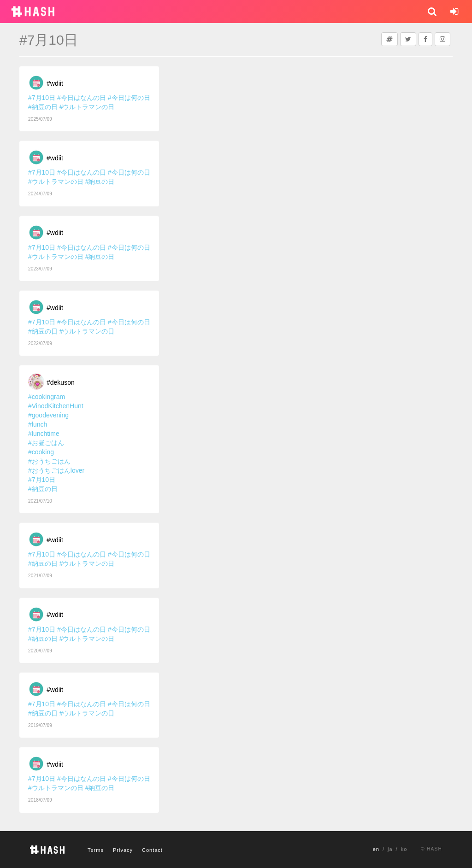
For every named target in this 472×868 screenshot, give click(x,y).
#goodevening (48, 415)
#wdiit (55, 83)
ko (404, 849)
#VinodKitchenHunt (56, 406)
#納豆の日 (43, 107)
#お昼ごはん (46, 443)
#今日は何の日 (129, 98)
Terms (96, 850)
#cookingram (47, 397)
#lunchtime (44, 434)
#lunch (38, 424)
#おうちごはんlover (56, 470)
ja (390, 849)
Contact (152, 850)
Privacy (123, 850)
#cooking (41, 452)
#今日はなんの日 (82, 98)
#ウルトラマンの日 (87, 107)
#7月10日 (42, 98)
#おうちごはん (49, 461)
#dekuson (61, 382)
